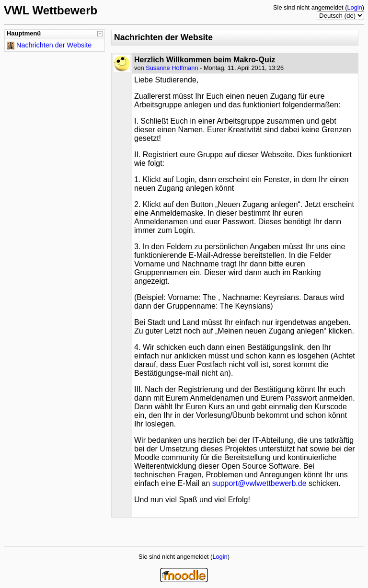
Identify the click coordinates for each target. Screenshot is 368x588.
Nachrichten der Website (54, 45)
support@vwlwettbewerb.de (259, 483)
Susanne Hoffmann (172, 68)
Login (354, 7)
